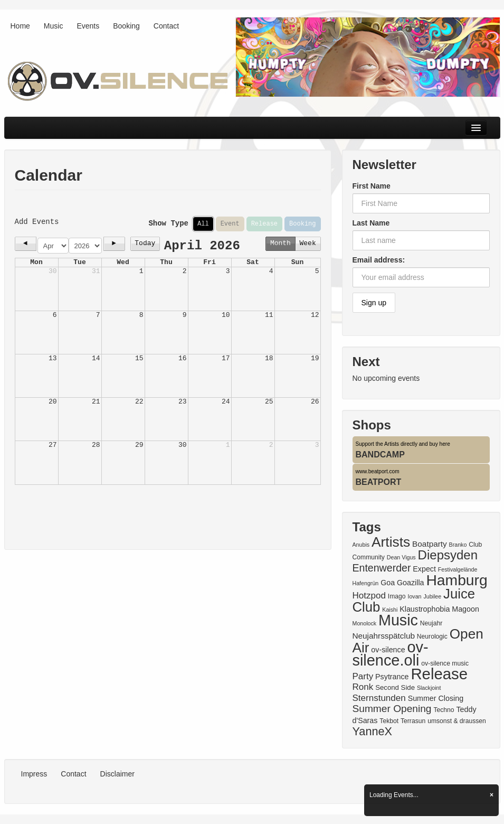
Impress (34, 774)
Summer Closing (436, 698)
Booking (126, 26)
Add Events (37, 222)
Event (230, 224)
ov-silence (388, 650)
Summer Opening (392, 709)
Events (88, 26)
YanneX (373, 731)
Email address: (379, 260)
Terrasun (413, 721)
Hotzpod (369, 596)
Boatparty (430, 544)
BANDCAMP (380, 455)
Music (54, 26)
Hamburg (457, 580)
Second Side (395, 687)
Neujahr (431, 623)
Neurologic (432, 636)
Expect (424, 569)
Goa (388, 583)
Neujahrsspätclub (384, 636)
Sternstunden (379, 698)
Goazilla (411, 583)
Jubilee (432, 596)
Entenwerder (382, 568)
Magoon (465, 609)
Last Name (371, 223)
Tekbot (389, 721)
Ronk (363, 687)
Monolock (365, 623)
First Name (372, 186)
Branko (458, 545)
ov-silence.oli (391, 654)
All (203, 224)
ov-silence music (445, 663)
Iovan (414, 596)
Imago (397, 596)
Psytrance (392, 677)
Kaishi (390, 610)
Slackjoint (429, 688)
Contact (166, 26)
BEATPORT (379, 482)
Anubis (361, 545)
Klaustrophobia (425, 609)
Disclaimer (117, 774)
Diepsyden (448, 555)
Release (264, 224)
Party (363, 676)
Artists (391, 542)
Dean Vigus (401, 557)
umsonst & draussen (457, 721)
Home (20, 26)
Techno (444, 710)
